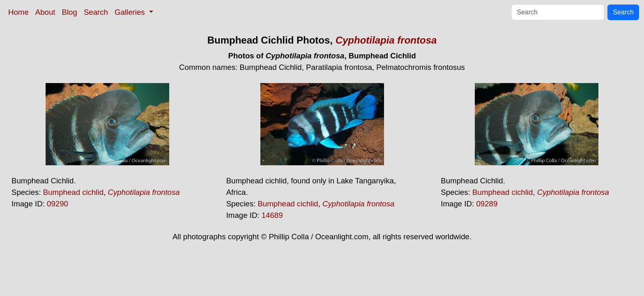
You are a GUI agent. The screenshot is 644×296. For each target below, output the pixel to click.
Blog (70, 12)
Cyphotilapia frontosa (386, 40)
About (45, 12)
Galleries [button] (131, 12)
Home (18, 12)
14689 (272, 215)
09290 (57, 204)
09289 (487, 204)
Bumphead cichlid (73, 192)
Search (96, 12)
